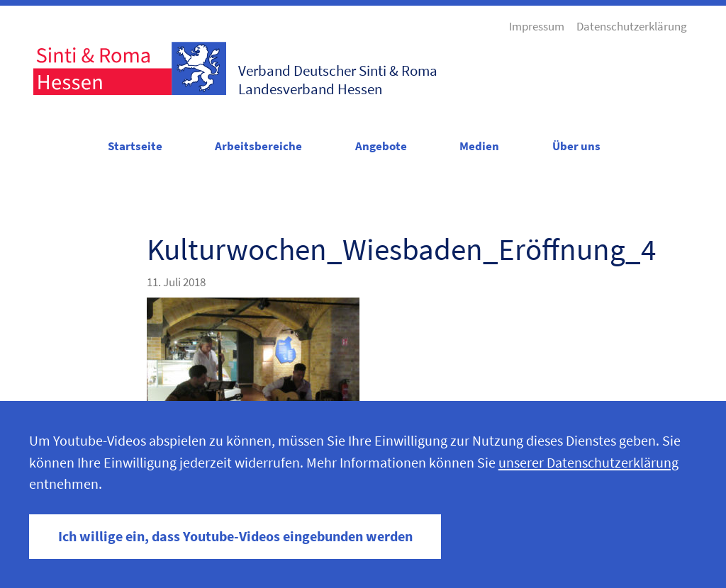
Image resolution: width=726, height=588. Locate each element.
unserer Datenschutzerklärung (588, 463)
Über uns (576, 146)
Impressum (537, 26)
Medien (479, 146)
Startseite (135, 146)
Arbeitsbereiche (258, 146)
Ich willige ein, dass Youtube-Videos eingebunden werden (235, 536)
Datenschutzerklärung (632, 26)
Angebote (381, 146)
